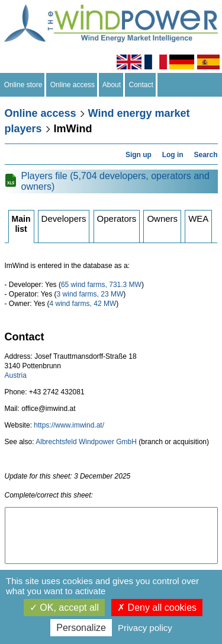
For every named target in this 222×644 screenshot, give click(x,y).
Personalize (81, 628)
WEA (198, 219)
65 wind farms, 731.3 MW (101, 285)
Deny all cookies (157, 608)
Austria (16, 375)
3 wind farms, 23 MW (90, 294)
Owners (162, 219)
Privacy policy (145, 628)
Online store (23, 85)
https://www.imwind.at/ (69, 425)
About (112, 85)
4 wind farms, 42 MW (83, 304)
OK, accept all (64, 608)
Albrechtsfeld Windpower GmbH (86, 442)
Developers (64, 219)
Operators (117, 219)
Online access (73, 85)
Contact (141, 85)
